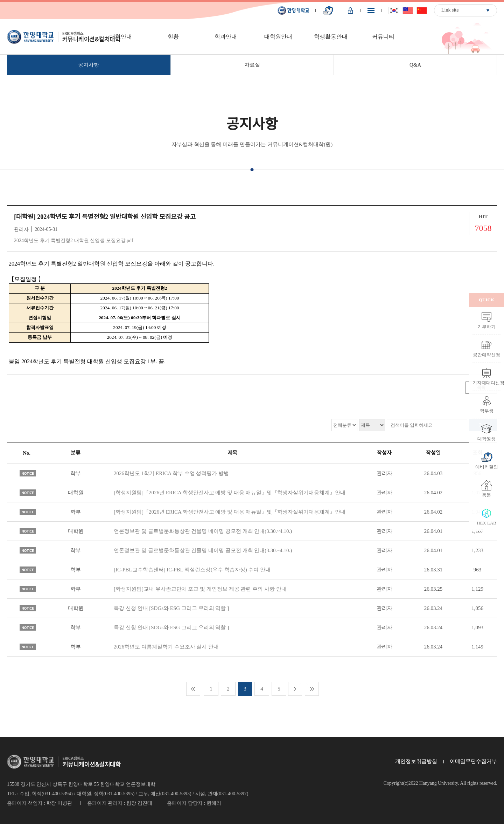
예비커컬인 (487, 467)
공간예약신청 (486, 355)
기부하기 (486, 327)
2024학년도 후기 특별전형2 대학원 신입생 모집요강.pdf (74, 241)
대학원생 (486, 439)
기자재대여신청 (486, 383)
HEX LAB (486, 523)
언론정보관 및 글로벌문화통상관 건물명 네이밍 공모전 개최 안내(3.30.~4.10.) (203, 531)
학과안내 (226, 37)
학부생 (487, 411)
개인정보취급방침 (416, 761)
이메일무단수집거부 (473, 761)
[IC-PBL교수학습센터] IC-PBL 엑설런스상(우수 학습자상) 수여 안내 (192, 570)
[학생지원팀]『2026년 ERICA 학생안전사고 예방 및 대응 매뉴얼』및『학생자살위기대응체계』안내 (230, 493)
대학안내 (121, 37)
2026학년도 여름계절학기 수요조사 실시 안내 (166, 647)
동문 (486, 495)
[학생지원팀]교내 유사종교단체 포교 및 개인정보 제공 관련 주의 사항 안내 (200, 589)
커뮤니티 (383, 37)
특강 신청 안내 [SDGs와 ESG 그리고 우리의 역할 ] (171, 608)
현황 (173, 37)
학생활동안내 (331, 37)
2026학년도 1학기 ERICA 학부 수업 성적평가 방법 (171, 473)
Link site (450, 10)
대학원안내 (278, 37)
